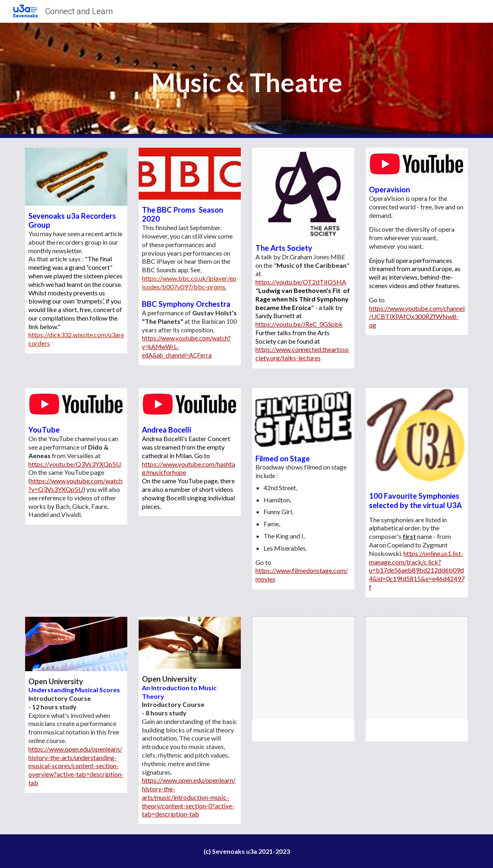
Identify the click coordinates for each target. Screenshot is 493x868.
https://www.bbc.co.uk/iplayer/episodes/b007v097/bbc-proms (189, 282)
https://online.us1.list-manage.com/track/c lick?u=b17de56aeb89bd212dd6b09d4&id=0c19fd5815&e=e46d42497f (417, 570)
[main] (246, 81)
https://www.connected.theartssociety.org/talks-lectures (302, 353)
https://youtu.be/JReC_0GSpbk (299, 324)
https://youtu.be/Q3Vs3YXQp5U (75, 464)
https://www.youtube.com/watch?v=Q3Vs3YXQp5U (75, 485)
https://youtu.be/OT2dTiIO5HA (301, 282)
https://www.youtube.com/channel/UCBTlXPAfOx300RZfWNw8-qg (417, 317)
